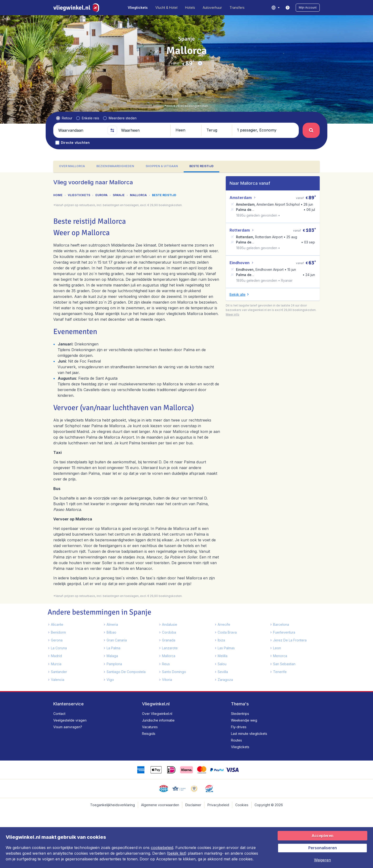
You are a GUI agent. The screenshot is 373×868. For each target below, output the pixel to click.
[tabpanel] (186, 432)
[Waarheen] (144, 130)
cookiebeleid (162, 848)
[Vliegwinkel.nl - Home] (77, 8)
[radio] (64, 118)
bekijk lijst (177, 853)
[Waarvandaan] (81, 130)
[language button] (275, 8)
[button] (308, 8)
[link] (288, 8)
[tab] (72, 167)
